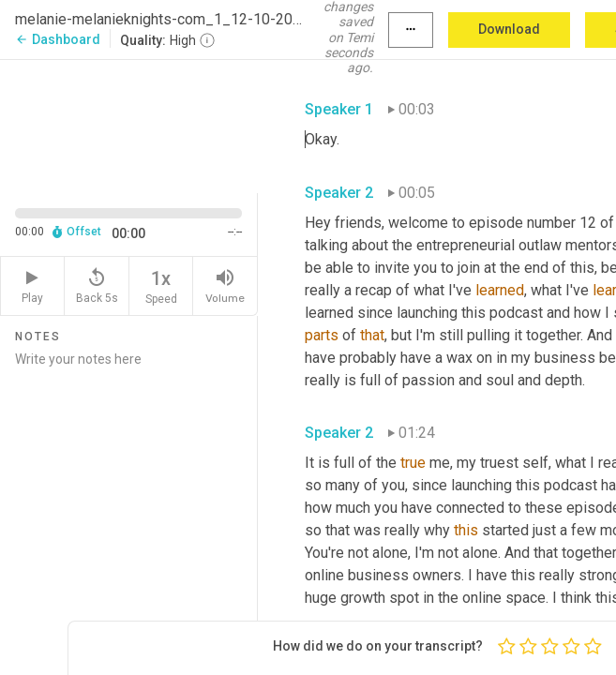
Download (509, 29)
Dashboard (58, 39)
